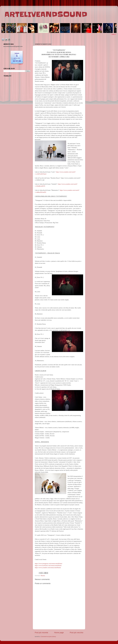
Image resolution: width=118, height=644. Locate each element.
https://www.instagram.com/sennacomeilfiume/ (49, 564)
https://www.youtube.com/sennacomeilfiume (48, 568)
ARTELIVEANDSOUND (46, 14)
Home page (59, 633)
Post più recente (41, 633)
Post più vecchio (76, 633)
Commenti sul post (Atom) (48, 637)
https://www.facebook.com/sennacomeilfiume (48, 566)
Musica (43, 576)
